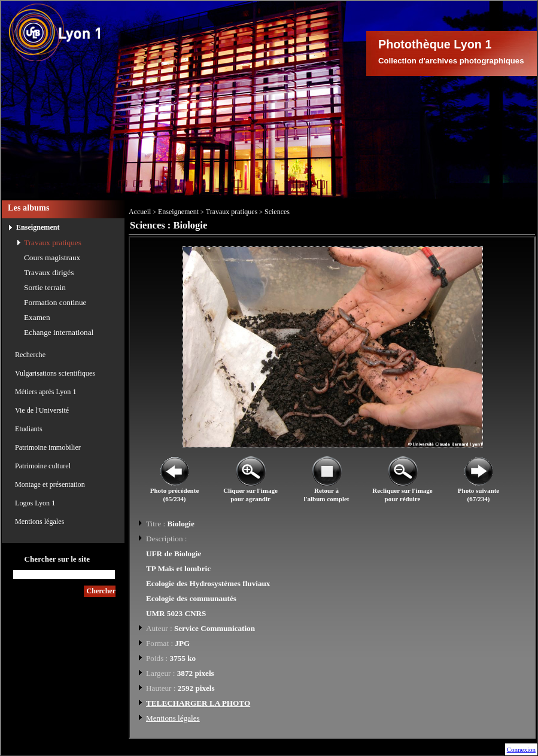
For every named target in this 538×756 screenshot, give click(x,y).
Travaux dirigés (49, 272)
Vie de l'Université (42, 410)
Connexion (521, 749)
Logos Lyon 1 (35, 503)
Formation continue (55, 302)
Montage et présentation (50, 484)
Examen (37, 317)
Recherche (30, 355)
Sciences (277, 212)
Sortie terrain (45, 287)
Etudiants (29, 429)
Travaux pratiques (53, 243)
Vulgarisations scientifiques (55, 373)
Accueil (140, 212)
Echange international (59, 332)
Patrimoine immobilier (48, 447)
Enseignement (38, 227)
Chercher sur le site (57, 559)
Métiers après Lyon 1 (45, 392)
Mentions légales (39, 522)
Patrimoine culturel (43, 466)
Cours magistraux (52, 257)
